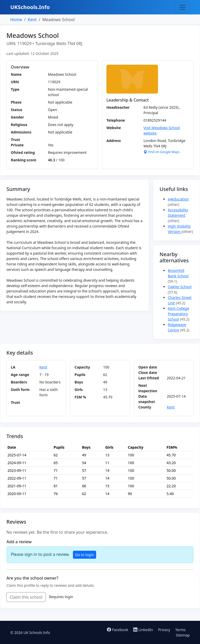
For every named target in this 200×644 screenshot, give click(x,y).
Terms (180, 630)
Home (16, 20)
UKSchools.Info (30, 7)
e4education (178, 199)
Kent (32, 20)
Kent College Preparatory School (178, 314)
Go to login (85, 555)
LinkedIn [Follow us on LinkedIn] (144, 630)
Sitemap (183, 635)
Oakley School (180, 287)
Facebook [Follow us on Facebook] (118, 630)
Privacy (164, 630)
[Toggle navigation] (182, 7)
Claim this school (26, 597)
